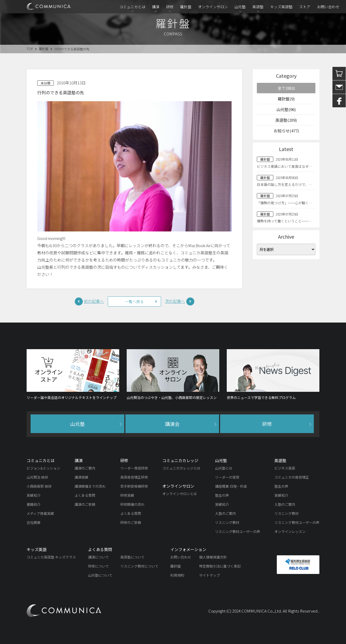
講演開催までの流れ (90, 486)
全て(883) (286, 88)
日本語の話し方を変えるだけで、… (284, 184)
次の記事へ (175, 301)
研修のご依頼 (131, 522)
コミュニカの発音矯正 (292, 477)
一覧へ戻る (134, 301)
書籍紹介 (34, 504)
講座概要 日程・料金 (231, 486)
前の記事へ (94, 301)
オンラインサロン (213, 7)
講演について (98, 557)
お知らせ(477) (286, 131)
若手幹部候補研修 (134, 486)
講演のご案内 (85, 468)
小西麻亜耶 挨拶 (39, 486)
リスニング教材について (139, 566)
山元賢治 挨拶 (37, 477)
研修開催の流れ (132, 504)
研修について (98, 566)
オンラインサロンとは (180, 494)
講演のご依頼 (85, 504)
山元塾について (100, 575)
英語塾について (132, 557)
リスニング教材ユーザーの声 (238, 531)
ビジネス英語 (285, 468)
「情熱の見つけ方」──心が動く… (284, 203)
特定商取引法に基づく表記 (220, 566)
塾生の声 (222, 495)
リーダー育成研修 (134, 468)
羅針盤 (186, 7)
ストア (305, 7)
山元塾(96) (286, 109)
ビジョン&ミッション (43, 468)
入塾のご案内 (225, 513)
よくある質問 (85, 495)
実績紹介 (34, 495)
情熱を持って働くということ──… (284, 221)
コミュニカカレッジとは (181, 468)
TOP (30, 49)
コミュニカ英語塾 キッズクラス (51, 557)
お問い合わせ (328, 7)
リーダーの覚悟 (227, 477)
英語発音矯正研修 (134, 477)
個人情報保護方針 (213, 557)
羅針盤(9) (286, 99)
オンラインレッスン (290, 531)
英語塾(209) (286, 120)
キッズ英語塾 (281, 7)
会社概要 (34, 522)
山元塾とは (224, 468)
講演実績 (81, 477)
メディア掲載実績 (40, 513)
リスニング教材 (227, 522)
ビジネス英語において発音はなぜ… (284, 166)
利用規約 (177, 575)
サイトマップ (209, 575)
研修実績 (127, 495)
